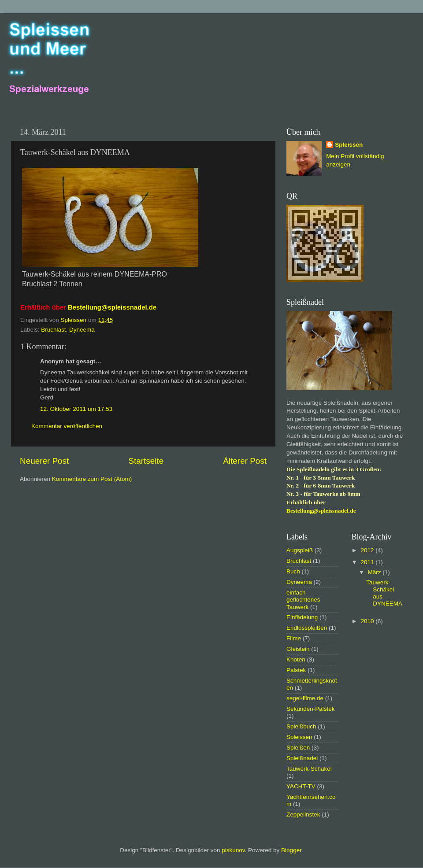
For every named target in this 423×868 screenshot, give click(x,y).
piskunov (233, 850)
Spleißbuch (301, 726)
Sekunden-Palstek (311, 709)
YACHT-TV (301, 786)
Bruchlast (53, 330)
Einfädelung (302, 617)
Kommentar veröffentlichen (67, 426)
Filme (294, 638)
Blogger (291, 850)
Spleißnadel (302, 758)
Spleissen (349, 145)
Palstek (296, 670)
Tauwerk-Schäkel (309, 769)
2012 (368, 550)
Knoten (296, 659)
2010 (368, 621)
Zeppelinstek (303, 814)
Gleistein (298, 649)
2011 (368, 562)
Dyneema (82, 330)
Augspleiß (300, 550)
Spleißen (298, 748)
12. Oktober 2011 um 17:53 (76, 409)
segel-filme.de (305, 698)
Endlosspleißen (307, 628)
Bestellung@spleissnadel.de (112, 307)
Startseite (146, 461)
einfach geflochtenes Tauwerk (303, 600)
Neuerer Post (44, 461)
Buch (293, 571)
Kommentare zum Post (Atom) (92, 479)
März (375, 572)
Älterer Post (245, 461)
